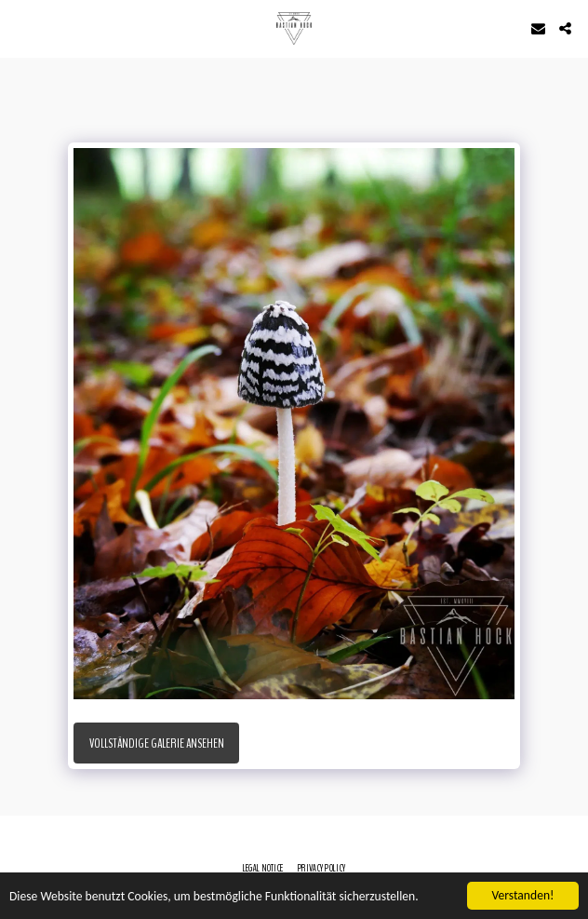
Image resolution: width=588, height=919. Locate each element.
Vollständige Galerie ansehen (157, 743)
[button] (20, 27)
